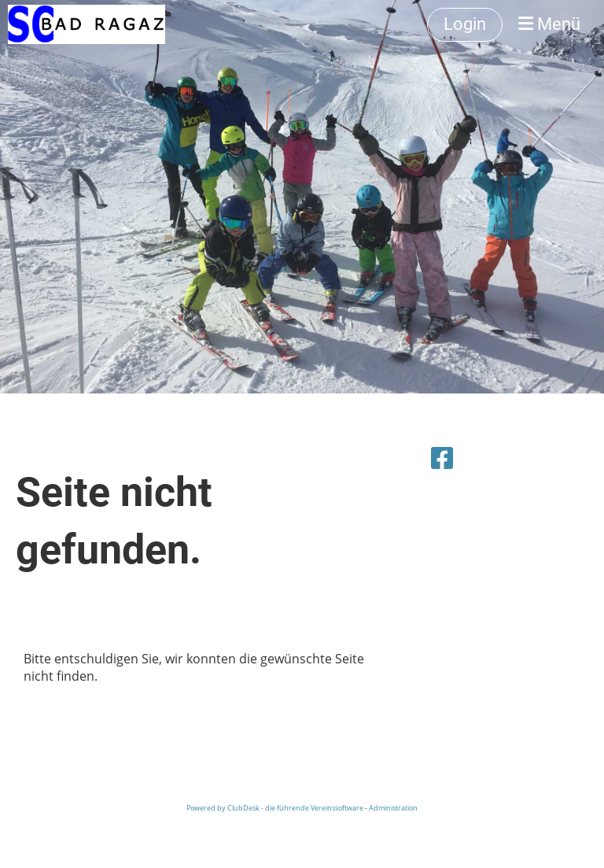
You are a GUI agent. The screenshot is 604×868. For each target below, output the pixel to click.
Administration (393, 808)
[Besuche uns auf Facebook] (442, 458)
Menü (549, 24)
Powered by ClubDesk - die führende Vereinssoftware (275, 808)
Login (465, 24)
